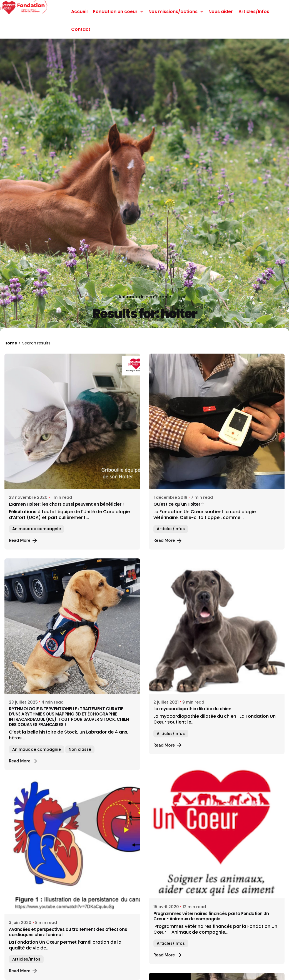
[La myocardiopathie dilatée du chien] (217, 626)
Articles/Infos (254, 12)
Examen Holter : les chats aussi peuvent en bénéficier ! (66, 504)
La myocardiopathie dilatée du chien (192, 709)
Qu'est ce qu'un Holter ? (178, 504)
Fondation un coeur (118, 12)
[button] (118, 12)
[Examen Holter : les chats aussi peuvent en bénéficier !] (72, 421)
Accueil (79, 12)
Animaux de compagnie (145, 297)
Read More (23, 541)
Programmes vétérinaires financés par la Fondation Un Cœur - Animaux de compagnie (211, 916)
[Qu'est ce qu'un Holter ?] (217, 421)
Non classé (80, 749)
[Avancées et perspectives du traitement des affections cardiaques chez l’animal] (72, 847)
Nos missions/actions (176, 12)
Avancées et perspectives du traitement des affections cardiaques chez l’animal (68, 932)
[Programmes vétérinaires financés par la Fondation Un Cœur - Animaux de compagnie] (217, 831)
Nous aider (221, 12)
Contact (81, 29)
